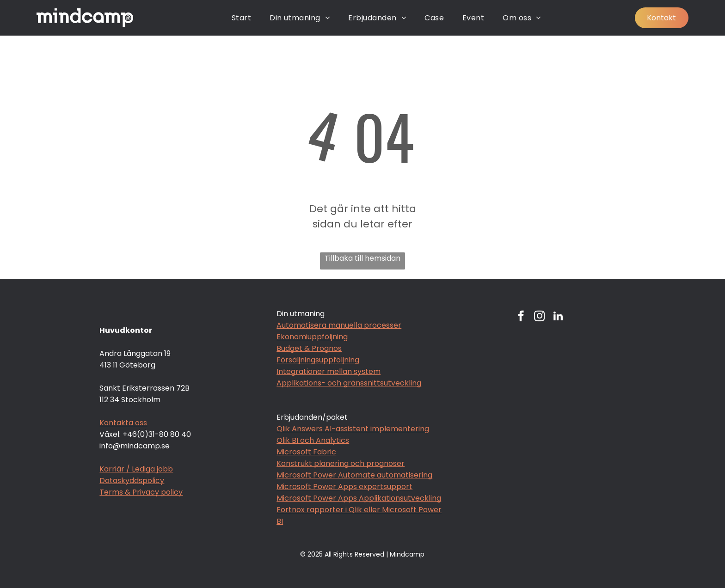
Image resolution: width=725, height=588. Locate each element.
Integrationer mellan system (329, 371)
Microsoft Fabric (306, 452)
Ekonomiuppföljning (312, 337)
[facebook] (521, 317)
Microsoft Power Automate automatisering (354, 475)
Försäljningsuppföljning (318, 360)
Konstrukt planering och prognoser (341, 463)
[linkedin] (558, 317)
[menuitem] (241, 18)
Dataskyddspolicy (132, 481)
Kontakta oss (123, 423)
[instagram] (539, 317)
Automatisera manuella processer (339, 325)
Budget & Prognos (309, 348)
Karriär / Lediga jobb (136, 469)
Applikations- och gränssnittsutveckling (349, 383)
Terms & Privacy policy (141, 492)
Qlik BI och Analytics (313, 440)
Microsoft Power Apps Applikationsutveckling (359, 498)
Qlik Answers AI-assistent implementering (353, 429)
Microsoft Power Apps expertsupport (344, 487)
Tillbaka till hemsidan (362, 258)
